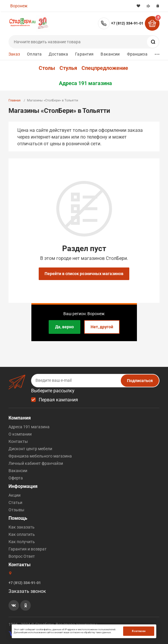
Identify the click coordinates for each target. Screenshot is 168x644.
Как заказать (22, 527)
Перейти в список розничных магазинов (84, 274)
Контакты (18, 441)
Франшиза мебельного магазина (40, 456)
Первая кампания (58, 400)
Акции (15, 495)
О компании (20, 434)
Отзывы (16, 510)
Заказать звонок (27, 591)
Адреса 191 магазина (85, 83)
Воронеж (19, 6)
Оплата (34, 54)
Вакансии (110, 54)
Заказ (14, 54)
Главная (15, 100)
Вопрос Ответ (22, 556)
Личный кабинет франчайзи (36, 463)
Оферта (16, 478)
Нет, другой (102, 327)
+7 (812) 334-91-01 (127, 23)
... (157, 53)
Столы (47, 68)
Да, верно (65, 327)
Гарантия (84, 54)
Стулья (68, 68)
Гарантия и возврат (28, 549)
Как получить (22, 542)
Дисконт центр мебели (30, 449)
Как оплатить (22, 534)
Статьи (15, 503)
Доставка (58, 54)
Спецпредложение (105, 68)
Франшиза (137, 54)
